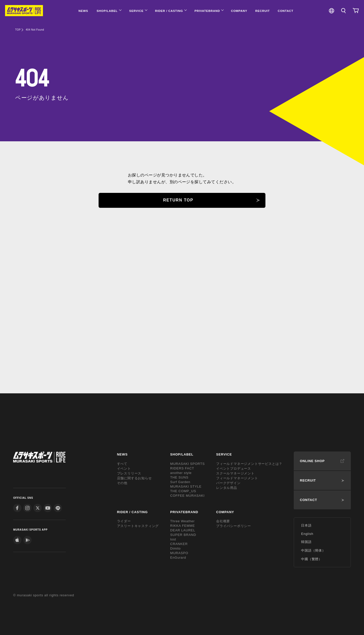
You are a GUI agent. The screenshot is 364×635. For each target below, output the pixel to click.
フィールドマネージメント (237, 478)
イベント (124, 469)
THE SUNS (179, 477)
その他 (122, 483)
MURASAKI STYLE (186, 486)
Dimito (175, 548)
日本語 (306, 525)
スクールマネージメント (235, 473)
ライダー (124, 521)
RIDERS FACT (182, 468)
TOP (18, 30)
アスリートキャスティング (138, 526)
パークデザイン (228, 483)
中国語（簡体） (313, 550)
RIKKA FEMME (183, 526)
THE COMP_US (183, 491)
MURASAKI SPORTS (187, 464)
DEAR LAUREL (183, 530)
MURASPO (179, 553)
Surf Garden (180, 482)
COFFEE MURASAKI (187, 496)
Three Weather (182, 521)
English (307, 534)
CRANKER (179, 544)
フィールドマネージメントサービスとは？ (249, 464)
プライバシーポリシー (234, 526)
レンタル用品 (227, 488)
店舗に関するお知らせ (134, 478)
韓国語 (306, 542)
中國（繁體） (312, 559)
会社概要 (223, 521)
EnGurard (178, 558)
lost (173, 539)
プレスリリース (129, 473)
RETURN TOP (178, 200)
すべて (122, 464)
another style (181, 473)
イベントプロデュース (234, 469)
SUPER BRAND (183, 535)
